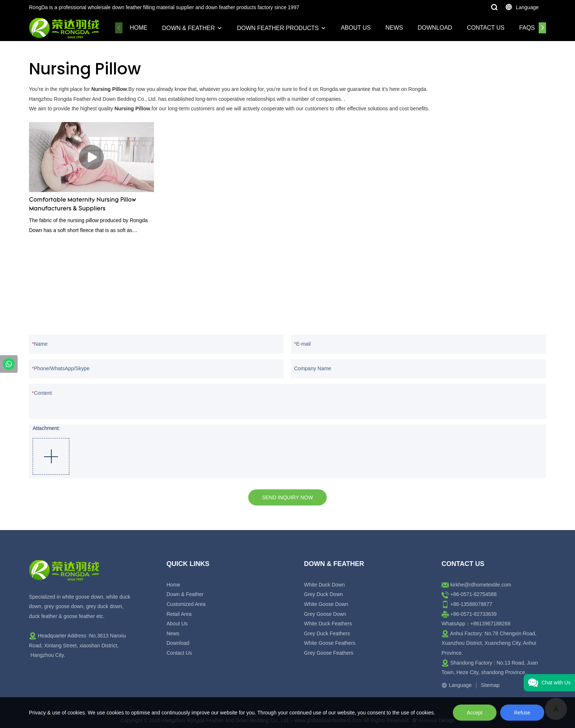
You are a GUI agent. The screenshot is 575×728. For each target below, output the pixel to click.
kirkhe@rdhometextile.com (481, 585)
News (394, 28)
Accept (475, 713)
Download (435, 28)
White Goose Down (326, 604)
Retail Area (179, 614)
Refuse (522, 713)
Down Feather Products (278, 28)
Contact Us (486, 28)
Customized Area (186, 604)
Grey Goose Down (325, 614)
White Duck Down (324, 585)
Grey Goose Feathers (329, 653)
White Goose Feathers (330, 643)
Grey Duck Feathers (327, 633)
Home (139, 28)
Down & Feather (188, 28)
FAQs (527, 28)
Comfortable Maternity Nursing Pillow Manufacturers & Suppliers (83, 205)
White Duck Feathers (328, 624)
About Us (356, 28)
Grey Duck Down (323, 594)
